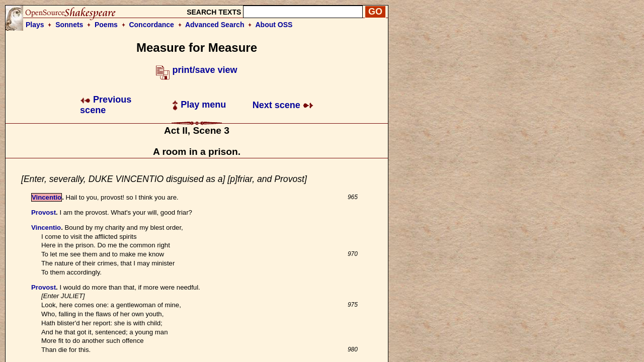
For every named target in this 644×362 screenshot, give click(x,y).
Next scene (283, 105)
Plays (35, 25)
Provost (44, 212)
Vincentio (47, 197)
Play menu (199, 105)
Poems (106, 25)
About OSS (274, 25)
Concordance (151, 25)
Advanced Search (215, 25)
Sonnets (69, 25)
